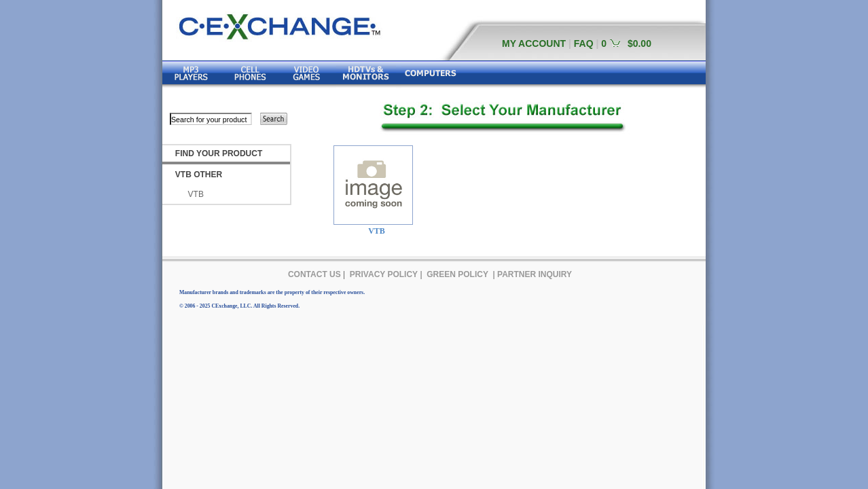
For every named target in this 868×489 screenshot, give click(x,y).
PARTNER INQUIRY (535, 274)
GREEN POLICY (457, 274)
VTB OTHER (199, 175)
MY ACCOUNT (534, 43)
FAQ (584, 43)
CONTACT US (314, 274)
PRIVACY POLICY (384, 274)
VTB (196, 194)
